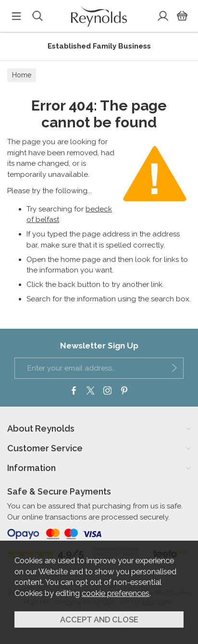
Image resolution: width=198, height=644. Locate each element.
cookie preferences (116, 593)
